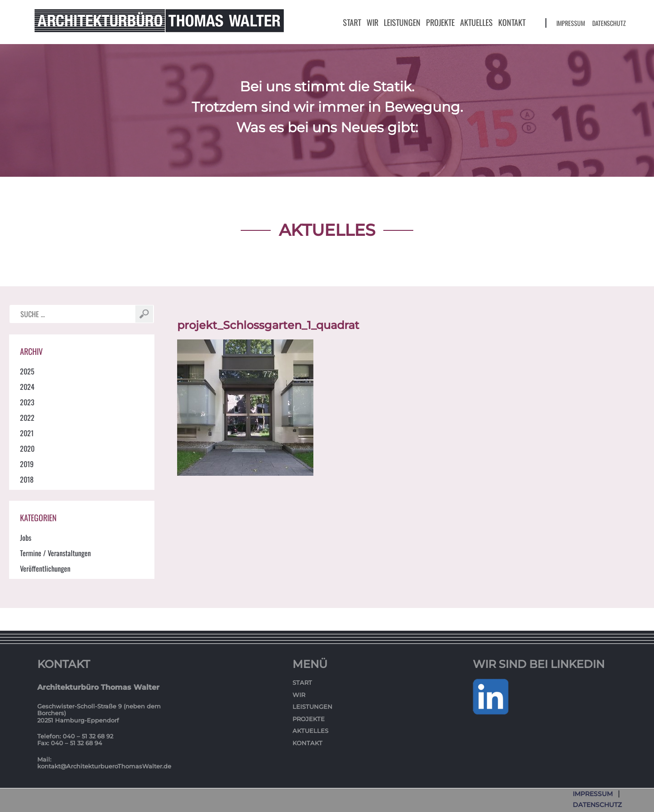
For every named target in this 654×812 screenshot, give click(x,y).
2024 (27, 387)
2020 (27, 448)
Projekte (440, 22)
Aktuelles (476, 22)
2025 (27, 371)
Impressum (571, 23)
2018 (27, 479)
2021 (27, 433)
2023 (27, 402)
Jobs (26, 538)
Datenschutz (609, 23)
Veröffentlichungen (45, 568)
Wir (372, 22)
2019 (27, 464)
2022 (27, 418)
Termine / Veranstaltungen (55, 553)
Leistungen (402, 22)
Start (352, 22)
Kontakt (512, 22)
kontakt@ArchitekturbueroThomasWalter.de (104, 766)
